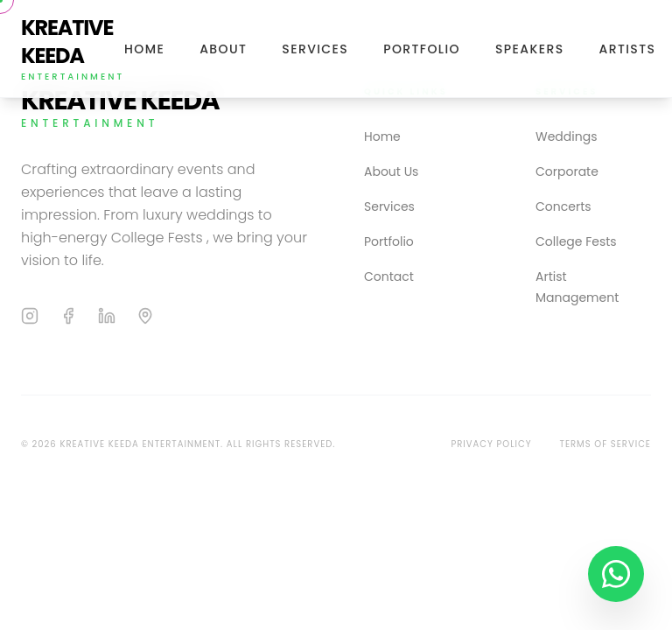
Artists (628, 49)
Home (144, 49)
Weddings (566, 136)
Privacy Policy (491, 444)
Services (315, 49)
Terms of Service (606, 444)
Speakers (530, 49)
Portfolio (422, 49)
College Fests (576, 241)
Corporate (567, 171)
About (223, 49)
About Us (391, 171)
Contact (389, 276)
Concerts (563, 206)
